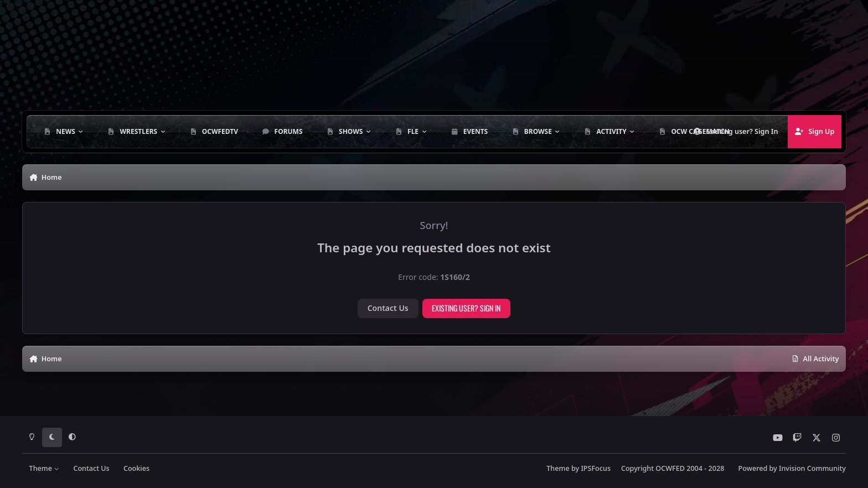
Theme (45, 468)
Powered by (792, 468)
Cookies (136, 468)
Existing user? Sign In (466, 308)
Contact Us (388, 308)
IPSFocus (596, 468)
